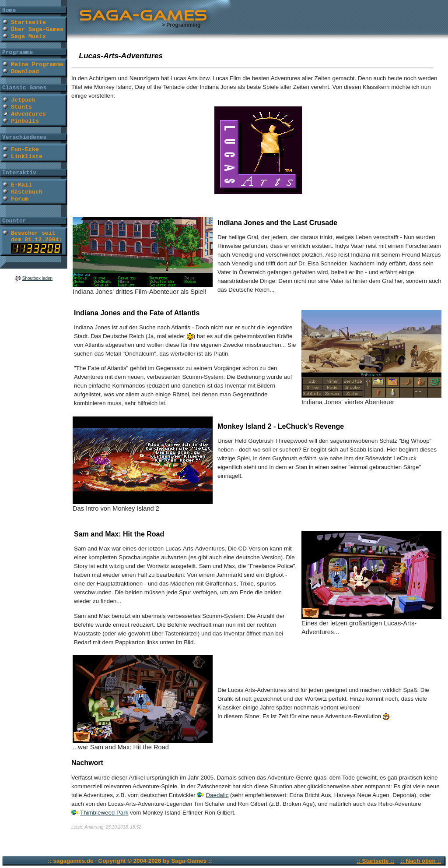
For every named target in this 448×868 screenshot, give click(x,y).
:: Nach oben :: (421, 861)
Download (25, 72)
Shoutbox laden (38, 278)
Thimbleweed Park (104, 813)
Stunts (21, 107)
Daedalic (217, 795)
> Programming (181, 25)
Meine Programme (37, 65)
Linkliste (27, 157)
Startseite (28, 23)
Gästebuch (27, 192)
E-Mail (21, 185)
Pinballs (25, 121)
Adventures (28, 114)
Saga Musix (28, 37)
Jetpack (23, 100)
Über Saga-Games (37, 30)
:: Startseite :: (375, 861)
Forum (20, 199)
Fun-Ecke (25, 150)
